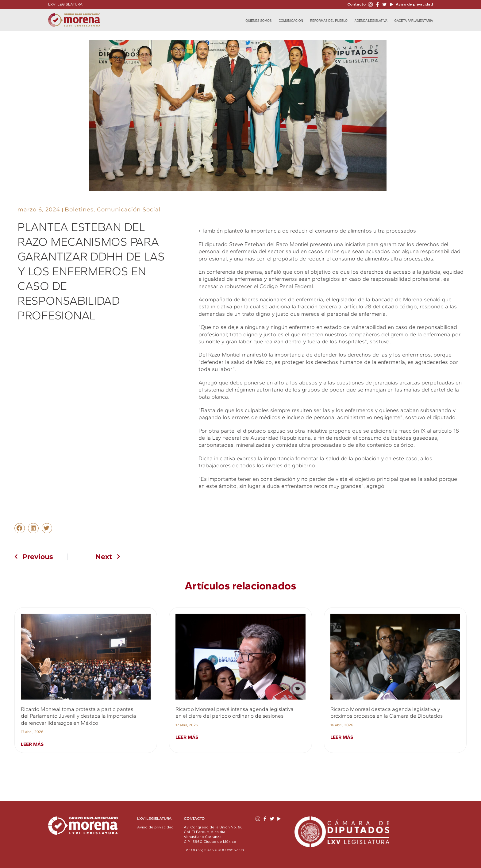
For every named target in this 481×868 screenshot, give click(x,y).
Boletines (79, 210)
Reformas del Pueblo (329, 21)
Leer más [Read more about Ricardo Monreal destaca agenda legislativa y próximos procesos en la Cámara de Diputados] (342, 737)
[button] (20, 528)
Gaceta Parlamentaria (414, 21)
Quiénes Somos (258, 21)
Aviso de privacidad (414, 4)
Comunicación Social (129, 210)
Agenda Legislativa (371, 21)
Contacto (356, 4)
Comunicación (291, 21)
